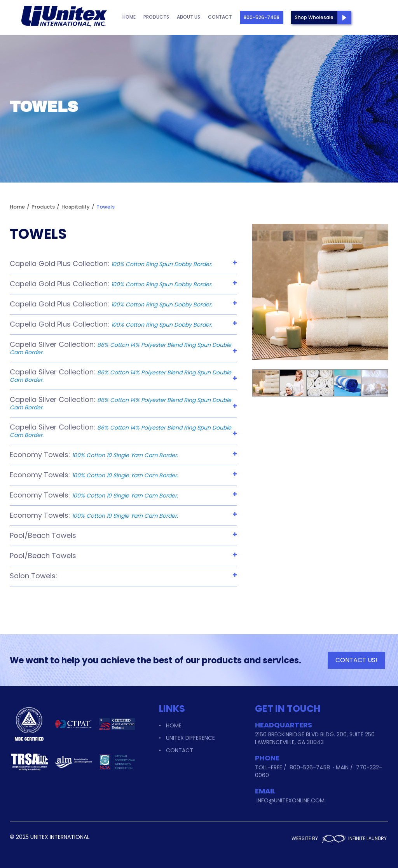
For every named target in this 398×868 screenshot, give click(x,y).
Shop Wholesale (314, 17)
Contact (220, 17)
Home (129, 17)
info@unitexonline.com (291, 800)
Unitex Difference (190, 738)
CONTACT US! (356, 660)
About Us (189, 17)
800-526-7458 (262, 17)
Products (156, 17)
